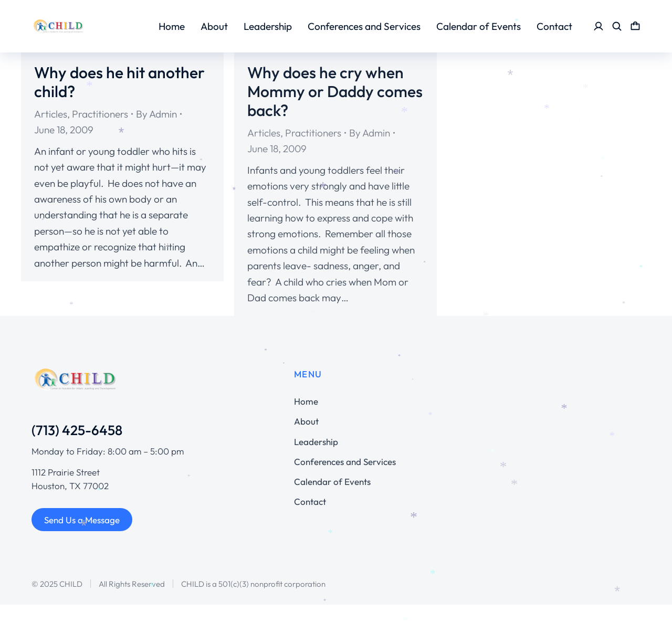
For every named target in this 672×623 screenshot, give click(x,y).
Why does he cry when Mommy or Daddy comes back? (335, 91)
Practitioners (100, 114)
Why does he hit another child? (119, 82)
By (156, 114)
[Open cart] (635, 26)
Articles (51, 114)
